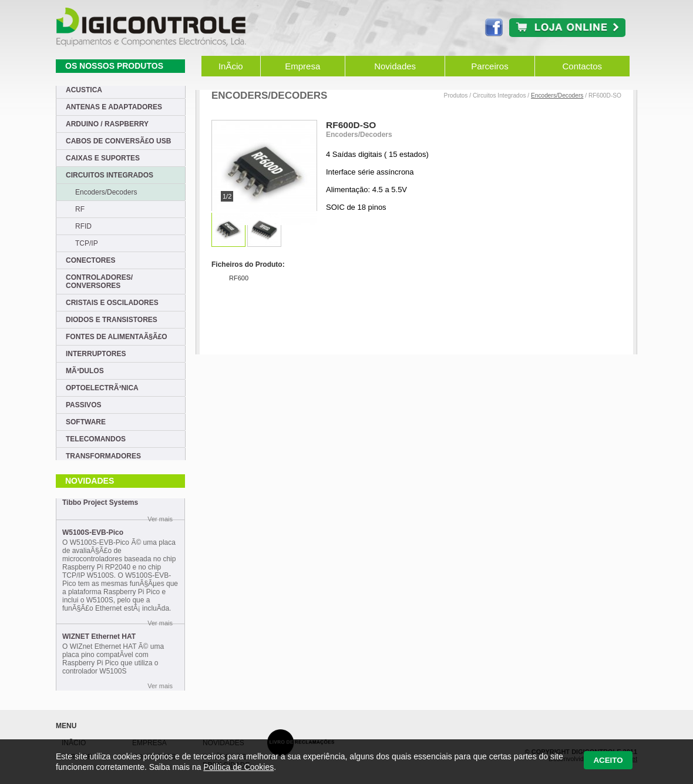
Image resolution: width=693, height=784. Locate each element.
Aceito (608, 760)
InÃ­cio (231, 66)
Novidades (395, 66)
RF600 (239, 278)
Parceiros (490, 66)
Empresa (302, 66)
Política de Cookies (238, 767)
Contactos (583, 66)
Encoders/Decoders (557, 96)
